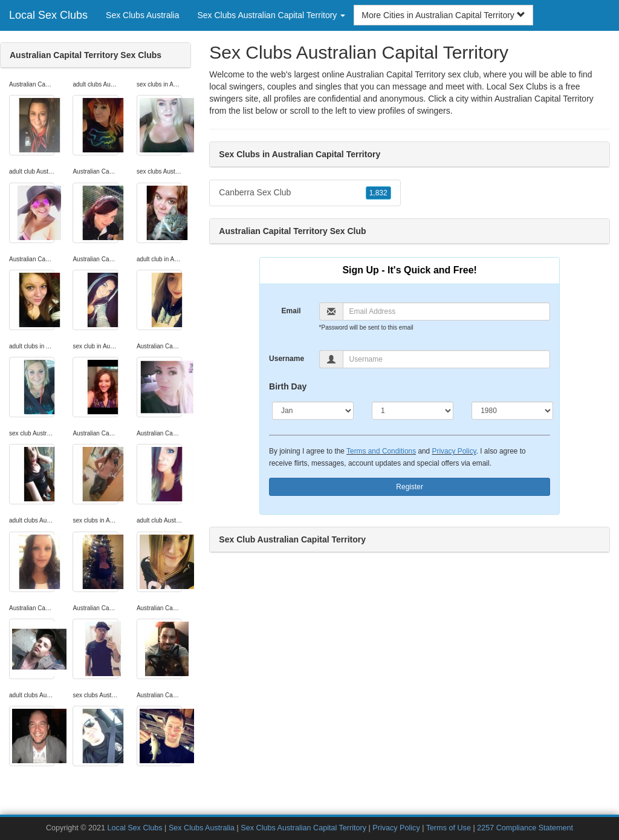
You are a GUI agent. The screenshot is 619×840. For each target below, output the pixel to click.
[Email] (447, 311)
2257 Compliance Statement (525, 828)
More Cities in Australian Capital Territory (443, 15)
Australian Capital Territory (544, 99)
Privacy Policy (454, 451)
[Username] (447, 359)
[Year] (512, 411)
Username (287, 359)
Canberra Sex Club (305, 193)
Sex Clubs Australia (142, 15)
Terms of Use (449, 828)
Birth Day (288, 386)
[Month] (313, 411)
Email (291, 311)
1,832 (378, 193)
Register (410, 487)
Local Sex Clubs (48, 15)
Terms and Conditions (381, 451)
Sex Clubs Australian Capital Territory (303, 828)
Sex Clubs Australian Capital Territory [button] (271, 15)
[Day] (413, 411)
